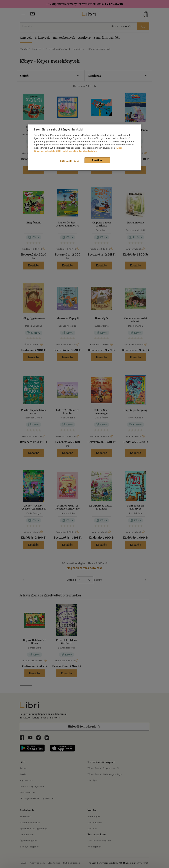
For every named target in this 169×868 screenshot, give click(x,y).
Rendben (97, 160)
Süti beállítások (70, 161)
